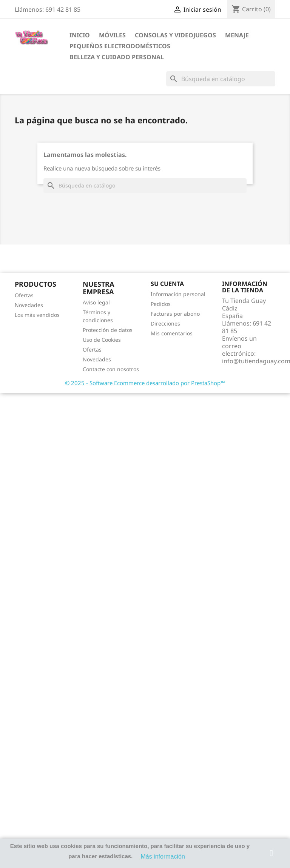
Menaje (237, 35)
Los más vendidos (37, 315)
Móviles (112, 35)
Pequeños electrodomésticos (120, 46)
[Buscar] (221, 79)
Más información (163, 856)
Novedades (29, 305)
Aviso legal (96, 302)
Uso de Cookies (102, 340)
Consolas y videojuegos (175, 35)
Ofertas (24, 295)
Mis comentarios (172, 333)
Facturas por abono (175, 314)
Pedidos (161, 304)
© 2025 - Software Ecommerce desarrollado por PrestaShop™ (145, 383)
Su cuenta (167, 284)
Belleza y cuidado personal (117, 57)
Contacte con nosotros (111, 369)
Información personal (178, 294)
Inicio (80, 35)
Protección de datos (108, 330)
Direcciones (165, 323)
